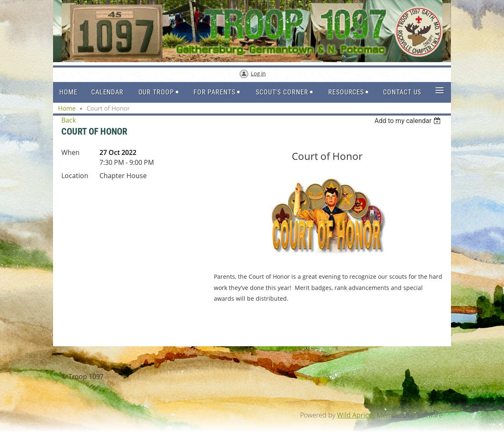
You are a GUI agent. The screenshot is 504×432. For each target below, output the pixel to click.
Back (69, 120)
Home (67, 108)
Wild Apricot (356, 415)
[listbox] (408, 121)
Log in (258, 73)
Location (75, 176)
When (70, 152)
